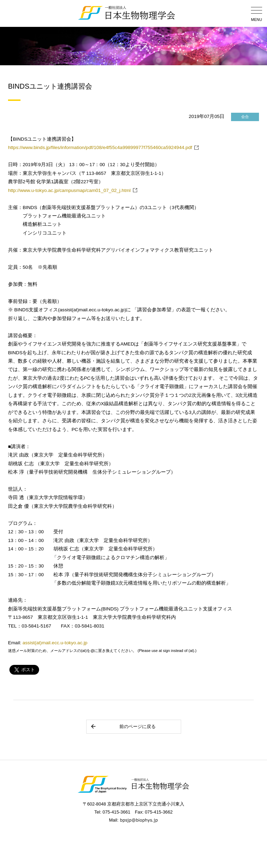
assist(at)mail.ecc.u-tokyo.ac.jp (55, 643)
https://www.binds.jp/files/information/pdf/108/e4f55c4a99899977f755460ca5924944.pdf (100, 147)
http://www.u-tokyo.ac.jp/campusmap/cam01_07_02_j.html (69, 190)
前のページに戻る (123, 726)
